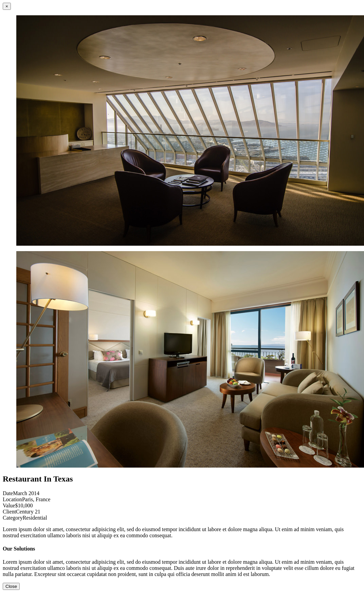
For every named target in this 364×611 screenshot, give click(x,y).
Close (11, 586)
